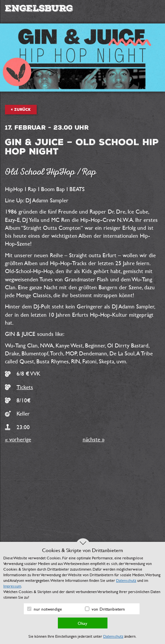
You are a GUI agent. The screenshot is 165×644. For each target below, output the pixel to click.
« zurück (21, 110)
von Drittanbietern (105, 609)
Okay (82, 623)
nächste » (94, 439)
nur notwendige (44, 609)
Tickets (25, 387)
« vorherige (18, 439)
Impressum (12, 586)
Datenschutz (126, 580)
